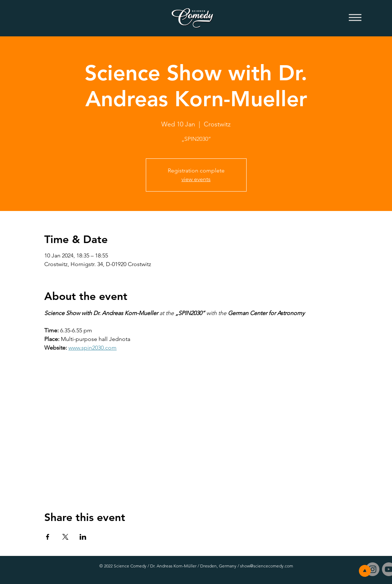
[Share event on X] (65, 537)
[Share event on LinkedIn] (83, 537)
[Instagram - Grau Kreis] (373, 569)
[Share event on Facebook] (48, 537)
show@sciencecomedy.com (267, 566)
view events (196, 179)
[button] (355, 18)
